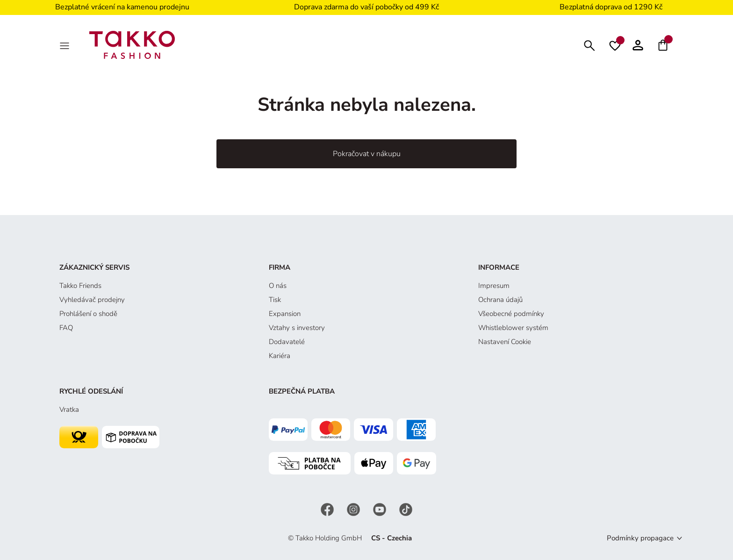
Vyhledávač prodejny (92, 300)
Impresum (494, 286)
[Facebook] (328, 509)
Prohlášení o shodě (88, 314)
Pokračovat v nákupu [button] (367, 154)
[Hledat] (589, 45)
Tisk (275, 300)
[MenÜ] (65, 45)
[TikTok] (406, 509)
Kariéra (280, 356)
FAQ (66, 328)
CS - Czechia (392, 538)
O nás (278, 286)
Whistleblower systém (513, 328)
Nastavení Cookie (505, 342)
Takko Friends (80, 286)
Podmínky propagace (640, 538)
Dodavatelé (287, 342)
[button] (638, 45)
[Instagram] (354, 509)
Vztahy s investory (297, 328)
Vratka (69, 409)
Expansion (285, 314)
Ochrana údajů (500, 300)
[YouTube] (381, 509)
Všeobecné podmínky (511, 314)
